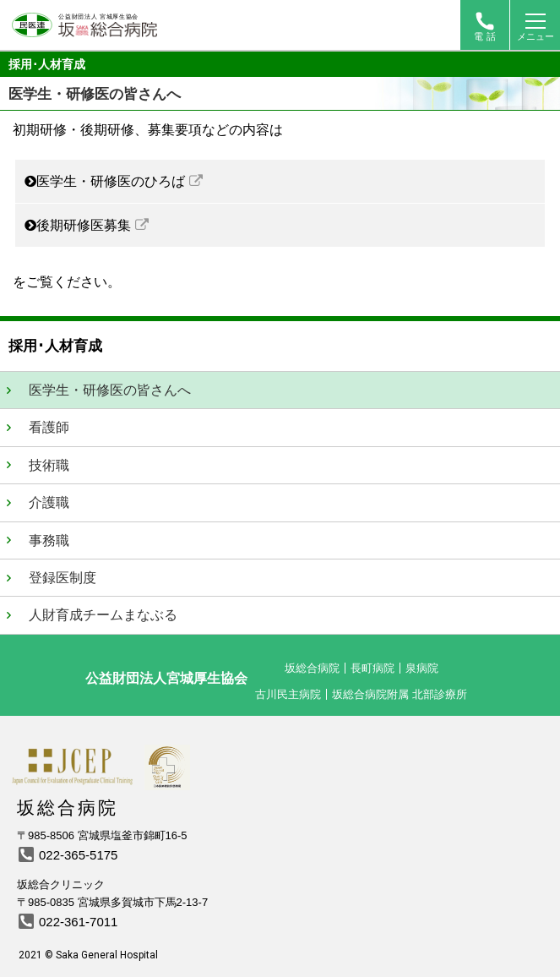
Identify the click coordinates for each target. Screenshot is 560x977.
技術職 (49, 465)
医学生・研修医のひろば (111, 181)
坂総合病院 (312, 668)
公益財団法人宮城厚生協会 (166, 678)
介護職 (49, 502)
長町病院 (372, 668)
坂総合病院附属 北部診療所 (400, 694)
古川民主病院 (288, 694)
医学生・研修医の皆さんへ (110, 390)
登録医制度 (63, 578)
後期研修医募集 (84, 225)
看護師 (49, 427)
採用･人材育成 (47, 64)
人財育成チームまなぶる (103, 615)
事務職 (49, 540)
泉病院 (422, 668)
